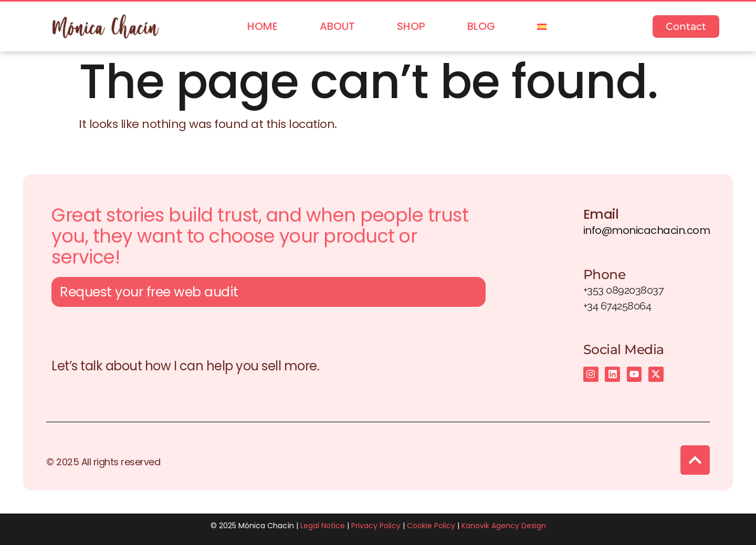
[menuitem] (542, 26)
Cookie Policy (431, 526)
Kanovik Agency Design (504, 526)
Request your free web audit (149, 294)
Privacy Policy (376, 526)
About (337, 26)
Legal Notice (323, 526)
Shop (411, 26)
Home (262, 26)
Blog (481, 26)
